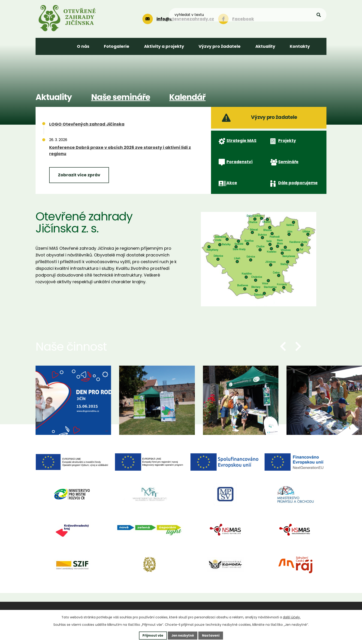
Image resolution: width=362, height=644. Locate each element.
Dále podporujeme (297, 197)
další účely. (292, 617)
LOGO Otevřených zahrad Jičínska (87, 124)
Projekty (285, 147)
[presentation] (283, 362)
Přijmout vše (151, 635)
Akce (230, 197)
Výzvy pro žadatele (263, 120)
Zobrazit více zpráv (79, 175)
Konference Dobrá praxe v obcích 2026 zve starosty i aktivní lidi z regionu (120, 150)
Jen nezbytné (183, 635)
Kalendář (187, 97)
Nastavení (212, 635)
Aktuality (54, 97)
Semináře (287, 172)
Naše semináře (121, 97)
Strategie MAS (240, 147)
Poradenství (238, 172)
